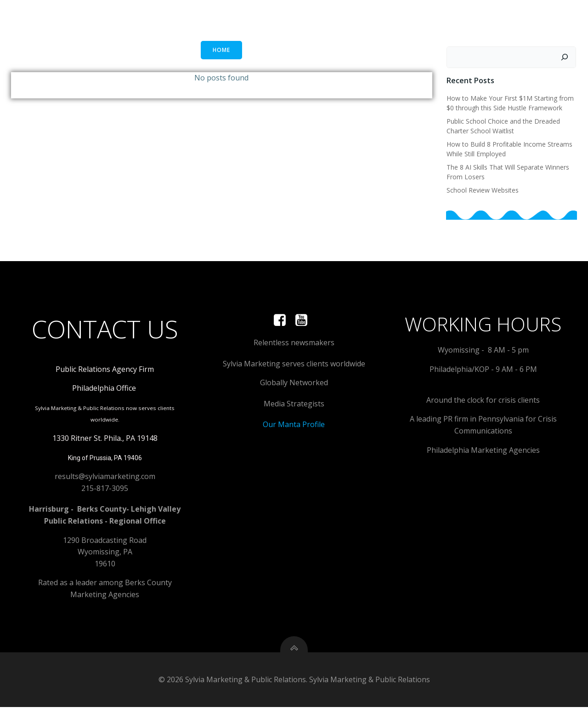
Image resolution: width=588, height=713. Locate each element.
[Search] (565, 57)
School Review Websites (482, 190)
